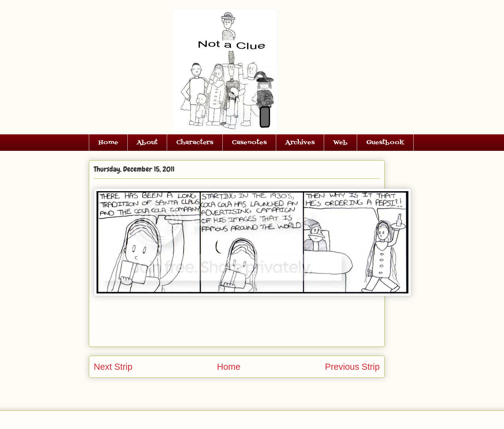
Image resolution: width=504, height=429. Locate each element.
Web (340, 143)
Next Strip (113, 367)
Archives (300, 143)
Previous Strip (352, 367)
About (147, 143)
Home (108, 143)
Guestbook (385, 143)
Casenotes (249, 143)
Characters (195, 143)
